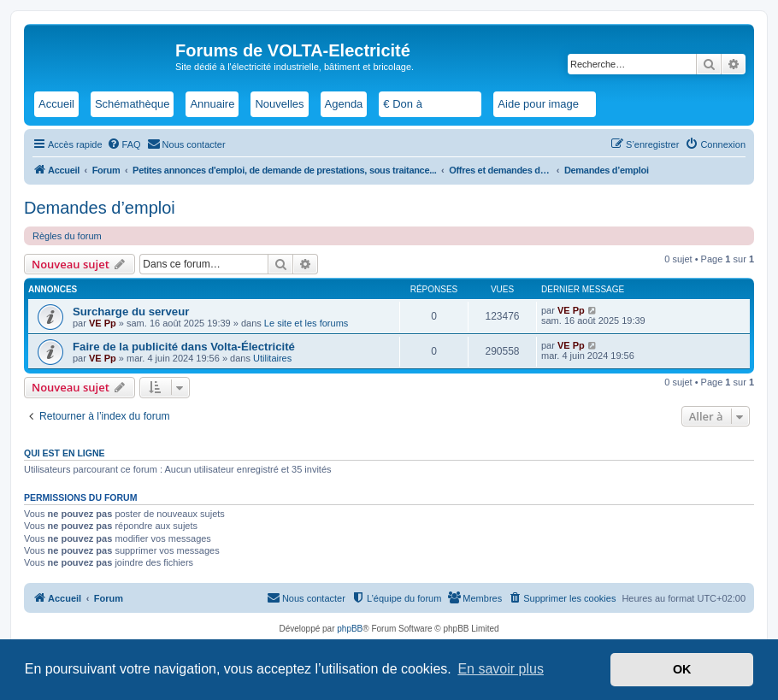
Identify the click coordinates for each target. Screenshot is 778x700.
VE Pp (103, 323)
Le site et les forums (306, 323)
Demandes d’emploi (100, 208)
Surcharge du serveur (131, 312)
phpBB (350, 629)
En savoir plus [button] (501, 669)
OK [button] (682, 669)
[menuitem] (124, 144)
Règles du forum (67, 236)
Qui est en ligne (65, 453)
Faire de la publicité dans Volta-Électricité (184, 347)
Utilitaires (272, 358)
